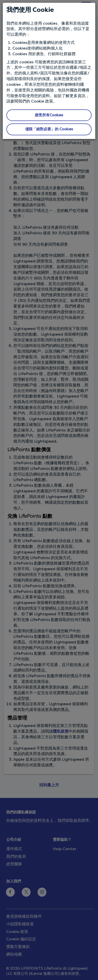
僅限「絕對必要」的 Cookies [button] (49, 129)
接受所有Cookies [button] (49, 115)
